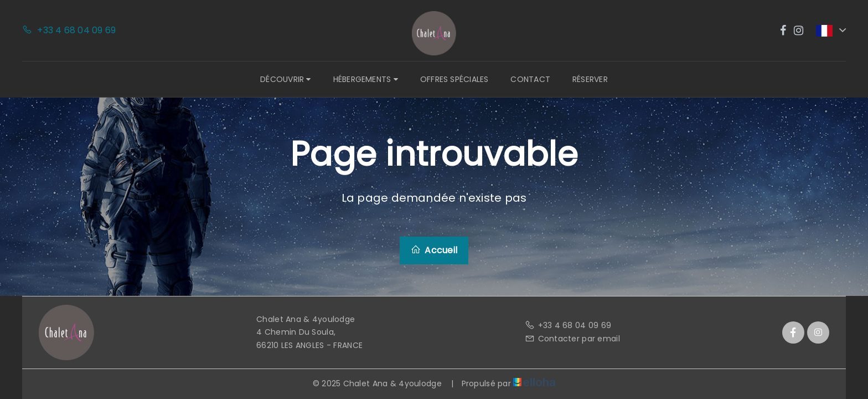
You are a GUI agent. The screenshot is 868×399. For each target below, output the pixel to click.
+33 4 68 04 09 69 (568, 325)
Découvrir (285, 79)
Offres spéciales (454, 79)
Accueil (434, 250)
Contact (530, 79)
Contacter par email (572, 339)
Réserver (590, 79)
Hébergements (366, 79)
